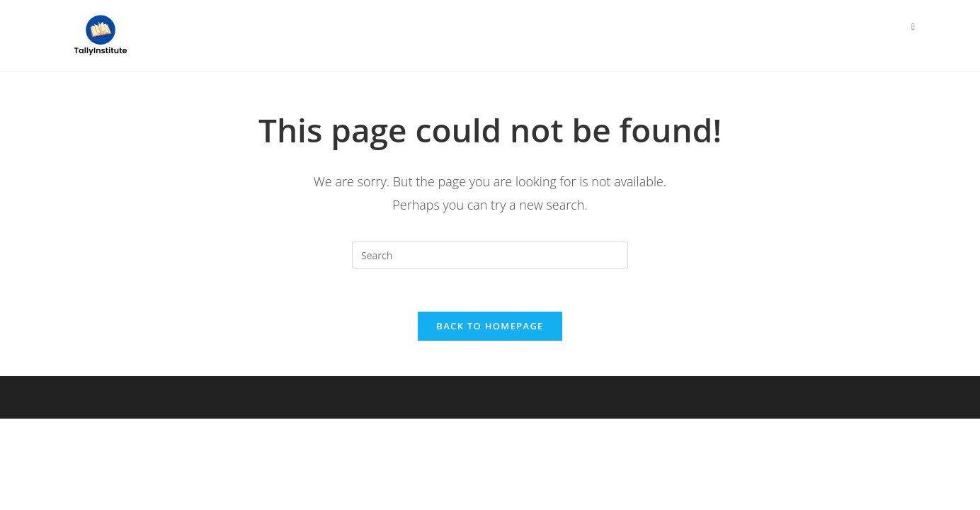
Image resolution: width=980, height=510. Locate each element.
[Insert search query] (490, 255)
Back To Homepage (490, 326)
